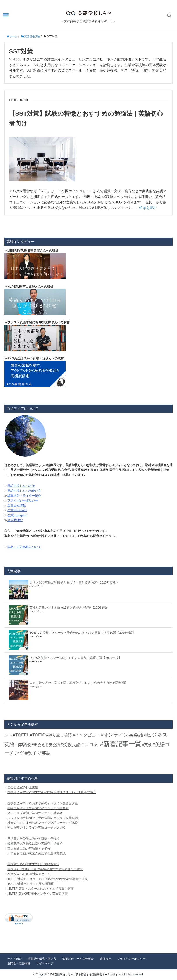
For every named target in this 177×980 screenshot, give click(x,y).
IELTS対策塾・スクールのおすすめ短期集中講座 (41, 889)
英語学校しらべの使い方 (24, 491)
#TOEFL (21, 735)
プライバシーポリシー (23, 500)
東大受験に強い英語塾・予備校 (29, 848)
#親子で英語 (38, 753)
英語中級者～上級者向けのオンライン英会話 (38, 808)
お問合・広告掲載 (19, 963)
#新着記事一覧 (120, 744)
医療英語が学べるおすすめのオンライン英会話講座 (43, 803)
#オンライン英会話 (122, 735)
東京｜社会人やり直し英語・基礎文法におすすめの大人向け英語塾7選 (78, 683)
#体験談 (23, 745)
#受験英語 (71, 745)
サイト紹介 (15, 959)
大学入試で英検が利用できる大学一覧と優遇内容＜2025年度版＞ (74, 582)
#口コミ (90, 744)
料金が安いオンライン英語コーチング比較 (36, 827)
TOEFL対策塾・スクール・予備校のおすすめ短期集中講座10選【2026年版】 (82, 633)
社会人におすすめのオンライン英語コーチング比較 (43, 823)
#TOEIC (38, 735)
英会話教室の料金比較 (23, 787)
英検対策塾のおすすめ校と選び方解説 (33, 864)
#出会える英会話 (46, 745)
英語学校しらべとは (21, 486)
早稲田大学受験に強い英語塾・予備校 (33, 839)
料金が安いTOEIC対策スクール (29, 874)
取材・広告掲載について (24, 547)
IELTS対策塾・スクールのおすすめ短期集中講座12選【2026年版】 (75, 658)
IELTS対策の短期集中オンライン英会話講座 (38, 894)
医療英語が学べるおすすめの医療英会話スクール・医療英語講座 (52, 792)
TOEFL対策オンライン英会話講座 (31, 884)
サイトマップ (45, 963)
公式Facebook (17, 510)
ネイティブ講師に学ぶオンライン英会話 (35, 813)
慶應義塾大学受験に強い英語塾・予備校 (35, 843)
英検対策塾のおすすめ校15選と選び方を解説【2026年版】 (70, 608)
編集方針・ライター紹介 (24, 496)
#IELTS (8, 736)
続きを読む (148, 208)
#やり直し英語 (59, 735)
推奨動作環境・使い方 (42, 959)
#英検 (147, 745)
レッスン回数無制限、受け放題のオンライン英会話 (43, 818)
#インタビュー (86, 735)
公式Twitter (15, 520)
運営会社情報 (17, 505)
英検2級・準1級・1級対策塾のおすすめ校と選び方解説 (45, 869)
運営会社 (105, 959)
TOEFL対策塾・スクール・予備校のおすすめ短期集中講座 (48, 879)
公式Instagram (17, 515)
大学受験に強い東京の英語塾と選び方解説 (36, 853)
